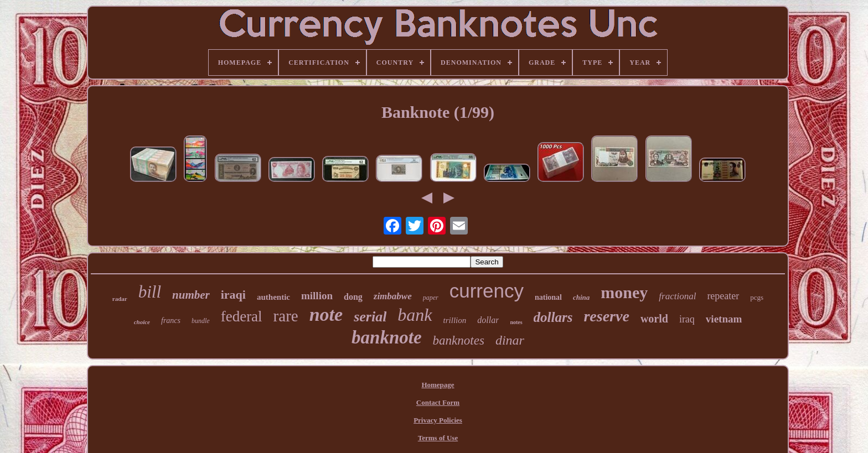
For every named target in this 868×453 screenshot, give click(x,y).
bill (150, 292)
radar (120, 299)
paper (431, 298)
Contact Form (438, 402)
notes (516, 322)
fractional (677, 296)
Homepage (438, 385)
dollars (553, 317)
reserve (606, 316)
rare (286, 316)
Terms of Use (438, 438)
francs (171, 321)
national (548, 297)
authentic (273, 297)
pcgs (757, 297)
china (581, 297)
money (624, 292)
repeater (723, 296)
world (654, 319)
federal (242, 316)
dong (353, 297)
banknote (387, 337)
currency (487, 291)
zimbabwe (393, 296)
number (191, 295)
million (317, 296)
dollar (488, 320)
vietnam (724, 319)
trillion (455, 320)
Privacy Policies (438, 420)
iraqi (233, 295)
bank (415, 315)
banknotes (459, 340)
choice (142, 322)
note (326, 314)
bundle (201, 321)
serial (370, 317)
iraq (687, 319)
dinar (510, 340)
